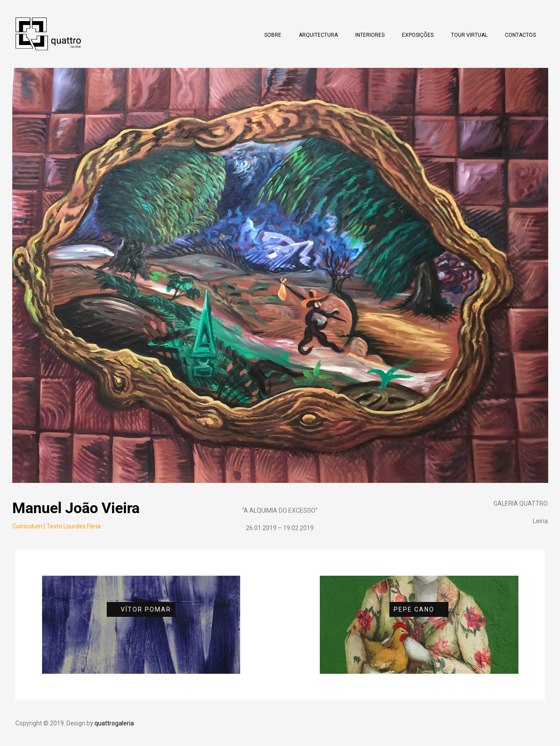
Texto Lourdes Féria (73, 526)
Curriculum (27, 526)
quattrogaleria (114, 723)
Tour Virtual (469, 35)
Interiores (370, 35)
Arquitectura (318, 35)
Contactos (520, 35)
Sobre (273, 35)
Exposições (418, 35)
